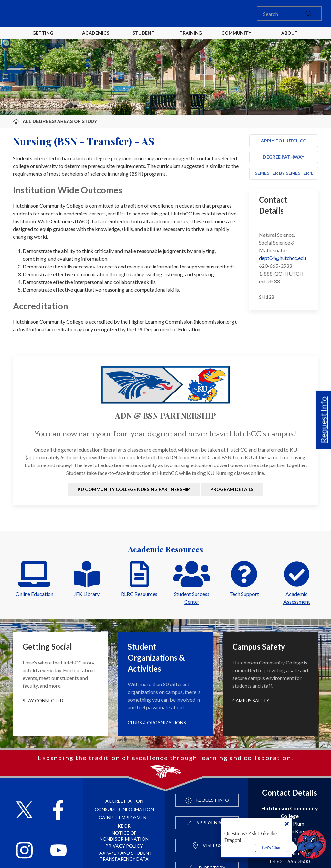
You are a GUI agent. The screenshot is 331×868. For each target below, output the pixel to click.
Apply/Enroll (207, 823)
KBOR (124, 826)
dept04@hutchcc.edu (283, 258)
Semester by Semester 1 (284, 173)
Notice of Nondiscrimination (124, 836)
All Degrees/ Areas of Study (55, 121)
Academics (96, 33)
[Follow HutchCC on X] (24, 811)
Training (191, 33)
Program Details (232, 489)
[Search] (289, 14)
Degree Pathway (283, 157)
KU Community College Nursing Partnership (134, 489)
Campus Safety (251, 701)
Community (236, 33)
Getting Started (43, 38)
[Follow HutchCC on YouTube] (59, 851)
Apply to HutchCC (283, 141)
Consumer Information (124, 809)
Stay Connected (43, 701)
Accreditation (124, 801)
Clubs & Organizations (157, 722)
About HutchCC (289, 38)
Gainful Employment (124, 817)
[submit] (308, 14)
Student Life (144, 38)
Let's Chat (271, 848)
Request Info (324, 420)
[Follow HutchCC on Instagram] (24, 851)
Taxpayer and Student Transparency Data (124, 856)
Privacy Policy (124, 846)
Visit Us (207, 846)
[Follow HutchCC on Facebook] (58, 811)
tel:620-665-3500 (290, 861)
